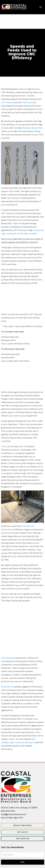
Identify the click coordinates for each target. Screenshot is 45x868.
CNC (3, 446)
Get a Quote (22, 832)
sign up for (30, 742)
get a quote (16, 742)
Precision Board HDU (32, 128)
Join (22, 862)
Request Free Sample (22, 825)
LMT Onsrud (7, 102)
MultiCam (27, 102)
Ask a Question (23, 839)
